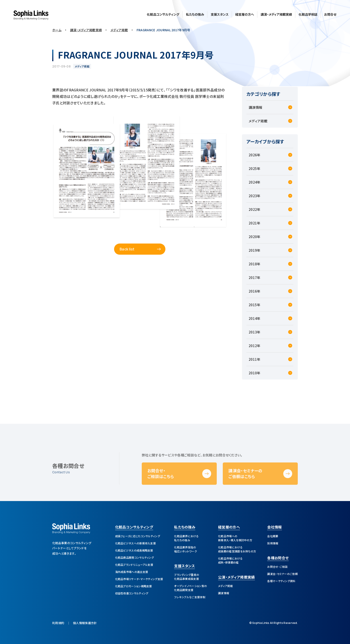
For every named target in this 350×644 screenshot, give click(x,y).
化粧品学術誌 (308, 14)
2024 (253, 185)
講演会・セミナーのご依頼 (282, 574)
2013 (253, 335)
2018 (253, 267)
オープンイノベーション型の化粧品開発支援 (191, 588)
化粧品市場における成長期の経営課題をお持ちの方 (237, 549)
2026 (253, 158)
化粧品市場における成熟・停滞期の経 (230, 560)
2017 (253, 281)
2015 (253, 308)
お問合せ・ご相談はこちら (161, 485)
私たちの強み (195, 14)
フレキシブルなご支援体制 (190, 597)
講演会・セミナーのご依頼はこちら (245, 485)
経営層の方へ (245, 14)
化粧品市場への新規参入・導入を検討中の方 (235, 538)
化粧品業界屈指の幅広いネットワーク (185, 549)
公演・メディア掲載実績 (236, 577)
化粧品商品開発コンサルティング (135, 557)
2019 (253, 253)
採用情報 (273, 543)
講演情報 (255, 110)
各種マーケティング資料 (281, 581)
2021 (253, 226)
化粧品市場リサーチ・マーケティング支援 (139, 579)
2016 (253, 294)
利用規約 (58, 623)
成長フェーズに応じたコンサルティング (138, 536)
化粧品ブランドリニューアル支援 (134, 565)
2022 (253, 213)
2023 (253, 199)
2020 (253, 240)
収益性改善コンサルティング (132, 593)
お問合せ (330, 14)
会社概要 (273, 536)
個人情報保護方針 (85, 623)
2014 (253, 322)
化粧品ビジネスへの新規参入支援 (136, 543)
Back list (127, 252)
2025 (253, 172)
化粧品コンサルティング (163, 14)
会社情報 (274, 527)
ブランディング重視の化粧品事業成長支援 (187, 577)
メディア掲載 (258, 124)
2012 (253, 349)
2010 (253, 376)
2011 (253, 362)
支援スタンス (220, 14)
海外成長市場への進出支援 (132, 572)
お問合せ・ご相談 (277, 567)
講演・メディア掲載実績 (276, 14)
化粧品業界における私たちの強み (186, 538)
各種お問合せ (278, 558)
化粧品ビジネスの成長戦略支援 (134, 550)
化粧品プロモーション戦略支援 (134, 586)
